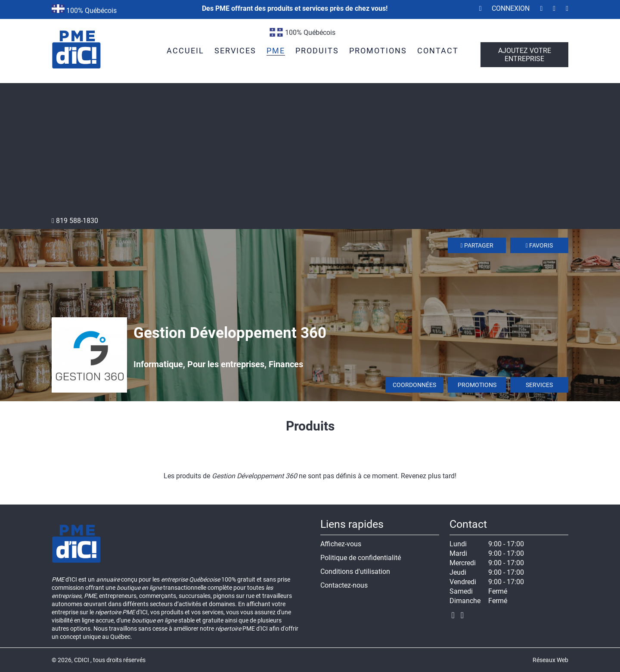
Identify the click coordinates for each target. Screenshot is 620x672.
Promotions (477, 385)
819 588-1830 (75, 221)
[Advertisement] (310, 152)
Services (539, 385)
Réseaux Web (550, 660)
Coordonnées (414, 385)
